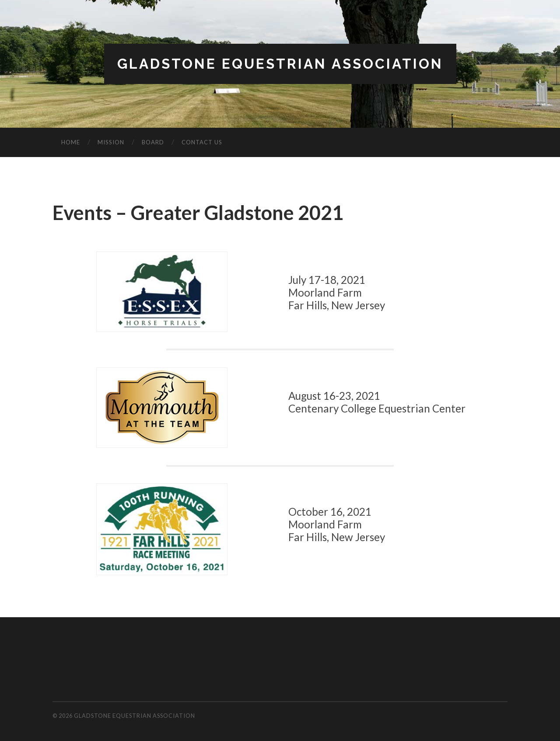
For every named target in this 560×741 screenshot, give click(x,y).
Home (71, 142)
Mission (111, 142)
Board (153, 142)
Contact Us (202, 142)
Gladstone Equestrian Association (280, 64)
